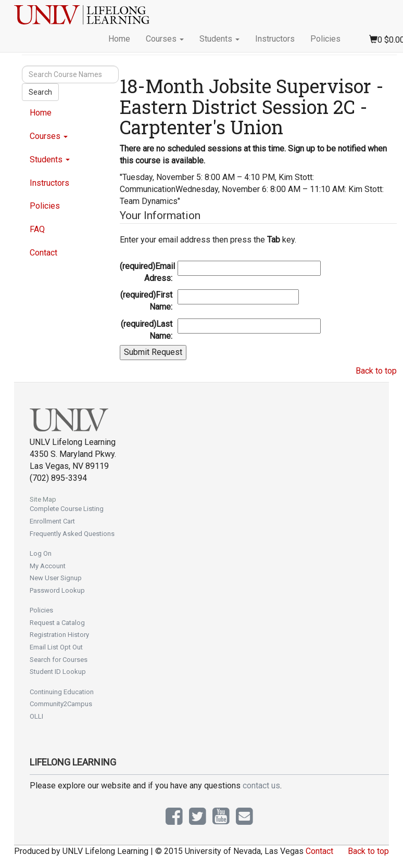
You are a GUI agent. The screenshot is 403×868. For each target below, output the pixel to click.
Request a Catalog (57, 623)
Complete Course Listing (67, 509)
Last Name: (147, 330)
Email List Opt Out (56, 647)
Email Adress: (147, 272)
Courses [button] (165, 39)
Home (119, 39)
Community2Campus (61, 704)
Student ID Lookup (58, 672)
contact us (261, 786)
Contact (43, 253)
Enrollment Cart (52, 521)
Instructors (275, 39)
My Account (48, 566)
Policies (325, 39)
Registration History (59, 635)
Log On (41, 553)
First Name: (146, 301)
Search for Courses (59, 660)
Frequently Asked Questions (72, 534)
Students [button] (219, 39)
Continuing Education (62, 692)
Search (40, 92)
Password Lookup (57, 590)
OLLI (36, 716)
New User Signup (56, 578)
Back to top (376, 371)
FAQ (37, 229)
